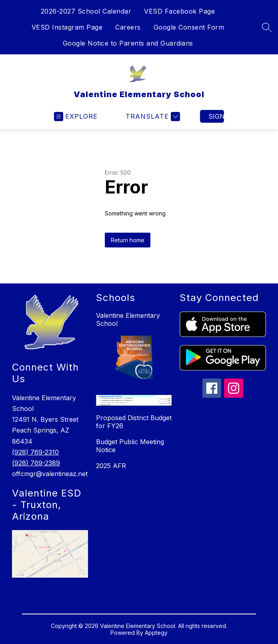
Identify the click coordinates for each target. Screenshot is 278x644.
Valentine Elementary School (128, 319)
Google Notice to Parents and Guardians (128, 43)
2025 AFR (111, 466)
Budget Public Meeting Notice (130, 446)
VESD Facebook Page (179, 11)
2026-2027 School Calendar (86, 11)
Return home (128, 240)
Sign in (216, 116)
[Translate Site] (152, 117)
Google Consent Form (189, 27)
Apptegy (156, 633)
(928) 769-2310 (35, 452)
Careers (128, 27)
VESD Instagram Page (67, 27)
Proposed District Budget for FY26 (134, 422)
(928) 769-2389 (36, 463)
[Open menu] (76, 117)
